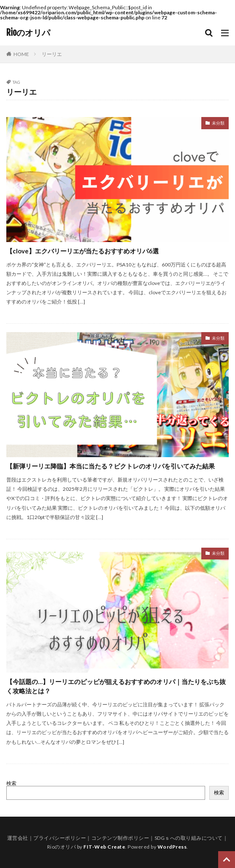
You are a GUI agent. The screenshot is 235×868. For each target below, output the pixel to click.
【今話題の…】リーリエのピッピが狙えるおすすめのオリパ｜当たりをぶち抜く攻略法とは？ (116, 686)
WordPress (172, 847)
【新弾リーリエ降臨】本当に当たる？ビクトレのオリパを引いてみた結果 (111, 466)
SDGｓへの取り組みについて (189, 838)
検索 (11, 783)
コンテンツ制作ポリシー (120, 838)
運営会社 (18, 838)
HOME (21, 54)
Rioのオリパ (28, 33)
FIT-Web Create (104, 847)
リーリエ (52, 54)
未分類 (218, 123)
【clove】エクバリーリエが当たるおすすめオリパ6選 (83, 251)
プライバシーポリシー (60, 838)
